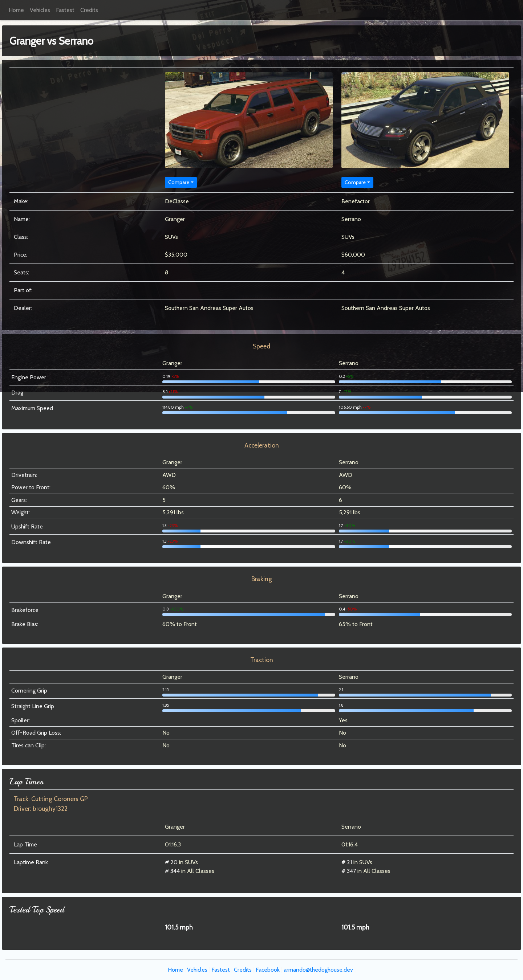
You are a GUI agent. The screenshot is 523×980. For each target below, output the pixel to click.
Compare (179, 182)
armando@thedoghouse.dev (318, 970)
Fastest (65, 10)
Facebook (268, 970)
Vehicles (40, 10)
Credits (89, 10)
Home (16, 10)
